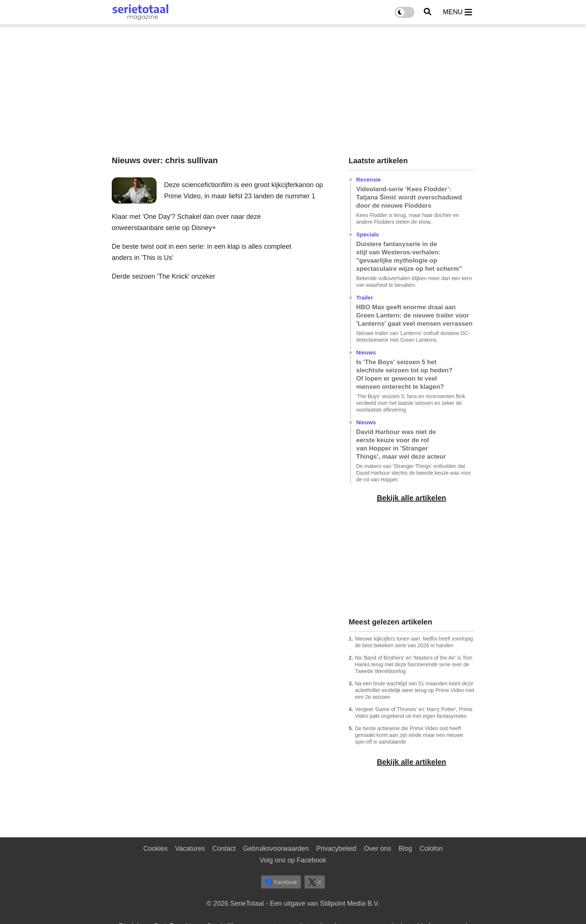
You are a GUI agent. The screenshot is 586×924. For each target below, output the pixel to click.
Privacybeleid (336, 849)
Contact (224, 849)
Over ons (377, 849)
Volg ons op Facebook (293, 860)
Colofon (431, 849)
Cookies (155, 849)
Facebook (281, 882)
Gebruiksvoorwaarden (276, 849)
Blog (405, 849)
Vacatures (190, 849)
